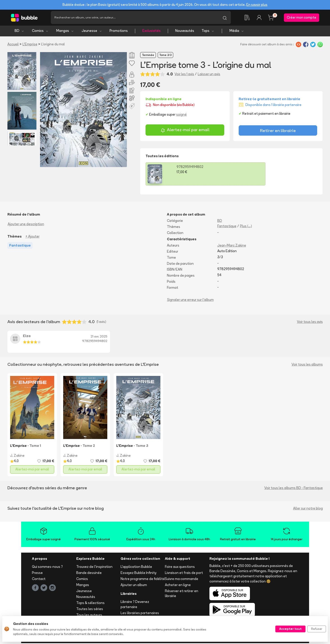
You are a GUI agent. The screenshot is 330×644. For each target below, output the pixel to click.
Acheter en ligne (178, 586)
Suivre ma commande (182, 579)
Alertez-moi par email (185, 131)
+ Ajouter (33, 237)
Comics (40, 32)
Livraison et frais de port (184, 574)
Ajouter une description (26, 225)
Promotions (119, 32)
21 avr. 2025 (99, 337)
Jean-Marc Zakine (232, 246)
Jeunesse (92, 32)
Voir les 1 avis (184, 75)
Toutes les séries (90, 610)
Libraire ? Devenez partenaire (135, 605)
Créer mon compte (302, 18)
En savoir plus (257, 5)
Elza (27, 337)
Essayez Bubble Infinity (138, 574)
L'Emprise (30, 45)
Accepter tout (290, 629)
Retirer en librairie (278, 131)
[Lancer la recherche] (225, 18)
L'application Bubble (136, 568)
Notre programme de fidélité (143, 579)
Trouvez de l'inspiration (94, 568)
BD (19, 32)
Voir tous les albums (307, 365)
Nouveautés (185, 32)
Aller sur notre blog (308, 509)
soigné (181, 115)
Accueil (13, 45)
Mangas (65, 32)
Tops (208, 32)
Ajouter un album (134, 586)
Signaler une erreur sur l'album (190, 300)
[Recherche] (135, 18)
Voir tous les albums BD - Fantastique (294, 489)
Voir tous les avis (310, 323)
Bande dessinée (89, 574)
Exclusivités (152, 32)
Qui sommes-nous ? (47, 568)
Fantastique (227, 227)
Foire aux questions (180, 568)
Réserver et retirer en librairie (182, 594)
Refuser (317, 629)
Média (237, 32)
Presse (37, 574)
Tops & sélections (90, 604)
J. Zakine (17, 456)
